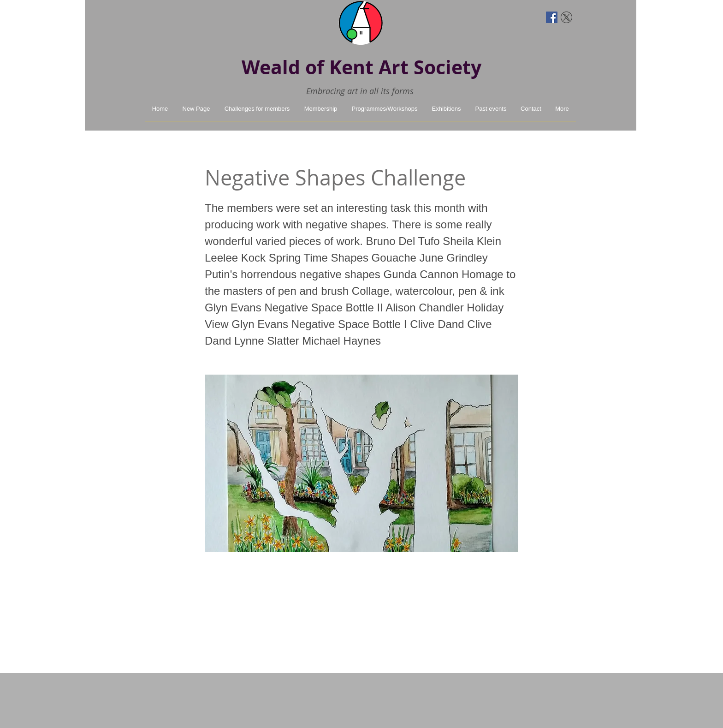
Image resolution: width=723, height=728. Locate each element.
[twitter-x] (566, 17)
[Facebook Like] (162, 16)
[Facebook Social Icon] (552, 17)
